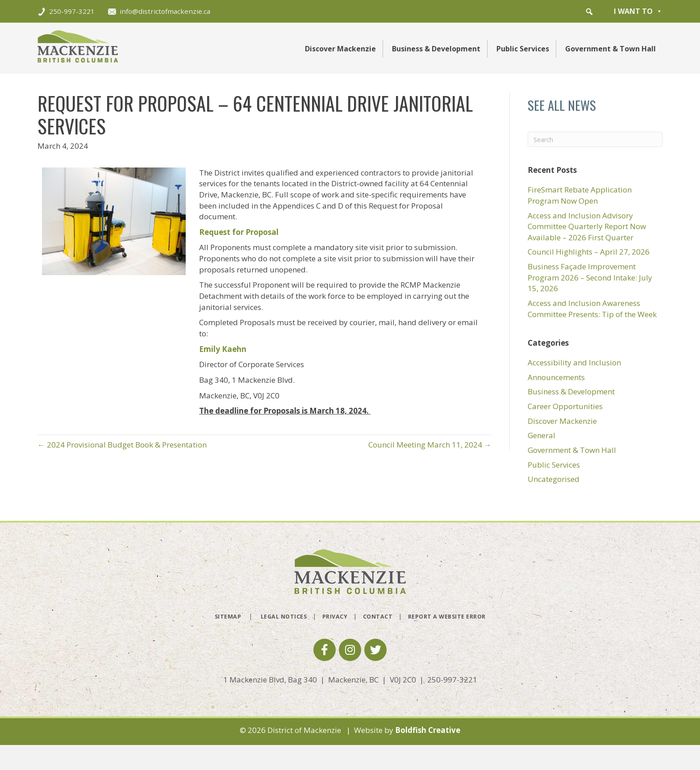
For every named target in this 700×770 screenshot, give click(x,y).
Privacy (335, 617)
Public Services (523, 49)
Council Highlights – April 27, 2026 (589, 252)
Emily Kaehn (223, 349)
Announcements (556, 377)
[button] (589, 12)
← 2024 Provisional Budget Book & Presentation (122, 445)
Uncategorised (554, 479)
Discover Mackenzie (340, 49)
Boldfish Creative (428, 730)
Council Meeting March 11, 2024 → (430, 445)
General (542, 435)
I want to (638, 11)
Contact (378, 617)
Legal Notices (284, 617)
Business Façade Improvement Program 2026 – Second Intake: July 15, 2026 (590, 277)
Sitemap (228, 617)
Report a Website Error (447, 617)
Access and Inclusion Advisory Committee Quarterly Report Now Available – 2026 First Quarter (587, 226)
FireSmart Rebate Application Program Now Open (580, 195)
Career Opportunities (565, 406)
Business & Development (436, 49)
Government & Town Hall (610, 49)
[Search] (595, 139)
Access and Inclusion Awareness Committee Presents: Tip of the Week (592, 309)
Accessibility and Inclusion (574, 362)
